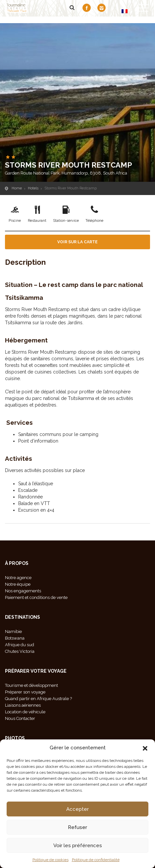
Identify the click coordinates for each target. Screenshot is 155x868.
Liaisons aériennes (23, 705)
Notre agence (18, 578)
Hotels (33, 188)
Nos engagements (23, 591)
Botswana (15, 638)
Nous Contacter (20, 718)
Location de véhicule (25, 712)
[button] (145, 748)
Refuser (77, 827)
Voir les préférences (78, 846)
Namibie (13, 631)
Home (17, 188)
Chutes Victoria (20, 651)
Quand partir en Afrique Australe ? (38, 699)
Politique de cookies (51, 860)
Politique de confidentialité (96, 860)
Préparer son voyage (25, 692)
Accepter (77, 809)
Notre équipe (18, 584)
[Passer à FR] (125, 11)
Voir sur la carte (77, 242)
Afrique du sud (20, 645)
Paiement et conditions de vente (36, 597)
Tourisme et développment (31, 685)
